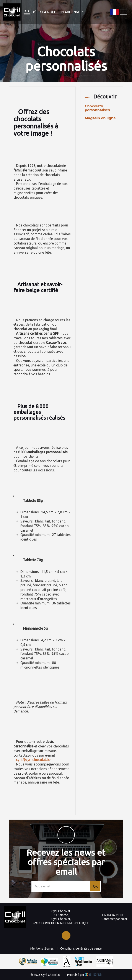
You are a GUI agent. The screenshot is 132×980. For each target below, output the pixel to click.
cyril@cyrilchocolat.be (33, 760)
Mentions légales (42, 948)
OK (95, 886)
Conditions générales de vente (81, 948)
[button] (53, 12)
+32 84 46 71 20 (110, 915)
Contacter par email (112, 919)
